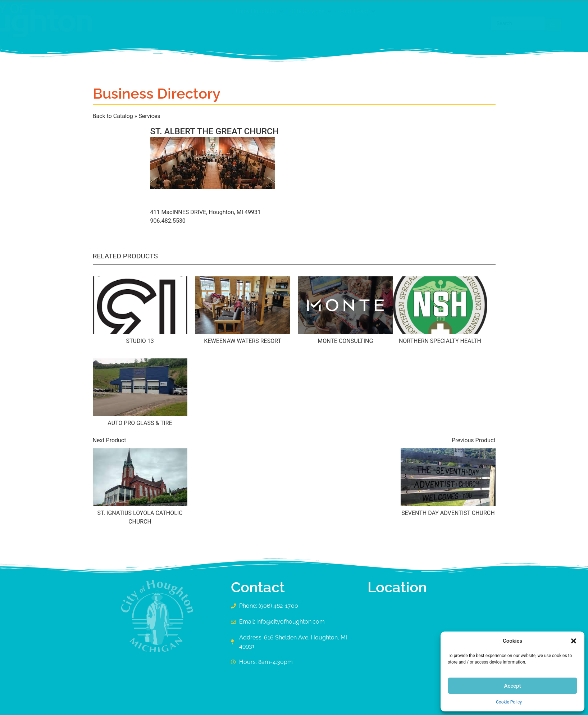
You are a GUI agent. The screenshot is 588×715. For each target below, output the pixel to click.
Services (149, 116)
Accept (512, 686)
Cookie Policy (509, 702)
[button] (574, 641)
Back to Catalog (114, 116)
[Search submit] (485, 23)
